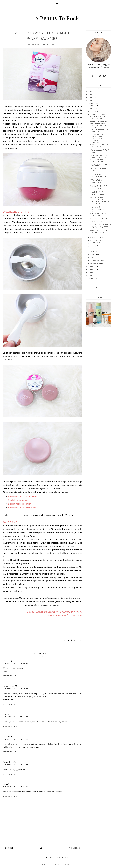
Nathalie (6, 784)
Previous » (75, 848)
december (96, 111)
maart (94, 257)
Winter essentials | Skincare (99, 146)
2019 (91, 97)
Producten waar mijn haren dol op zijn (100, 125)
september (96, 240)
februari (95, 260)
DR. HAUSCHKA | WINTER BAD (97, 198)
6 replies (61, 640)
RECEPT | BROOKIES (99, 121)
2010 (91, 278)
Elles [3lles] (7, 661)
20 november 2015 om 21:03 (15, 787)
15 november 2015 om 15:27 (15, 717)
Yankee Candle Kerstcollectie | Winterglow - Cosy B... (100, 209)
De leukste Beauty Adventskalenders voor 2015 (100, 220)
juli (93, 246)
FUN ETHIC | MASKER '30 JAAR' (99, 202)
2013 (91, 269)
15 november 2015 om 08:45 (15, 663)
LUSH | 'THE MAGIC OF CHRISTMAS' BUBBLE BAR (100, 151)
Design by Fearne (68, 865)
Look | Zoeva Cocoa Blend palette (99, 156)
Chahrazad (7, 737)
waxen (11, 219)
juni (93, 249)
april (93, 254)
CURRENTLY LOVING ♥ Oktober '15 (100, 215)
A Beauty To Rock (57, 18)
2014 (91, 267)
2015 (91, 109)
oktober (95, 237)
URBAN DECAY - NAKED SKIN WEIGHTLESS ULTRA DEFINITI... (100, 226)
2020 (91, 94)
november (96, 114)
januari (95, 263)
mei (92, 252)
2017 (91, 103)
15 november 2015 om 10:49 (15, 689)
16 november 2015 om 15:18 (15, 765)
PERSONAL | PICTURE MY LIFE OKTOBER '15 (99, 232)
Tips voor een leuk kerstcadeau (99, 135)
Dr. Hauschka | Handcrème (97, 160)
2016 (91, 106)
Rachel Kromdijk (9, 762)
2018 (91, 100)
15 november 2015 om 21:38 (15, 739)
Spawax (29, 144)
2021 (91, 92)
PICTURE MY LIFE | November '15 (98, 118)
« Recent (8, 848)
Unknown (7, 714)
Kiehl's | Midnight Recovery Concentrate (99, 187)
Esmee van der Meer (11, 686)
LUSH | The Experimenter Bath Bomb (98, 181)
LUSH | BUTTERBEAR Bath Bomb (99, 131)
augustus (96, 243)
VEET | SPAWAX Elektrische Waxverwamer (98, 175)
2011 (91, 275)
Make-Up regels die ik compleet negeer (99, 140)
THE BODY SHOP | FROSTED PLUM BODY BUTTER (98, 193)
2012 (91, 272)
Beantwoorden (10, 676)
